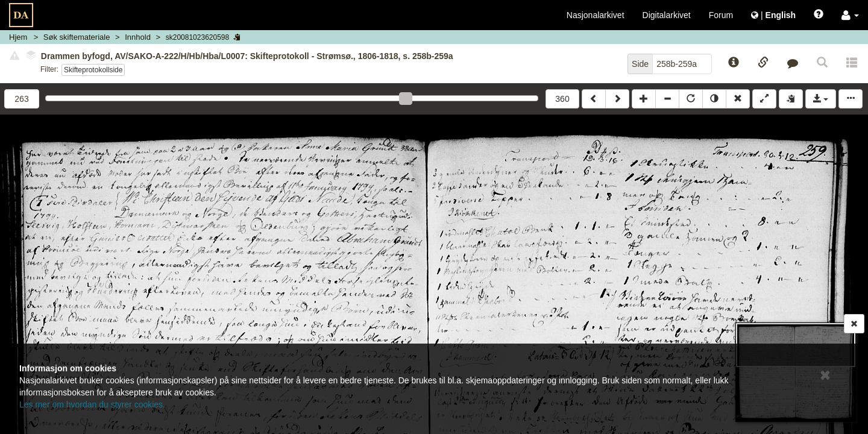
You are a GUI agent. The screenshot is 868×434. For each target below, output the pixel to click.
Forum (721, 15)
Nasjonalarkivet (596, 15)
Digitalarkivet (667, 15)
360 (562, 99)
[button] (850, 15)
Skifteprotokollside (93, 70)
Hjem (18, 37)
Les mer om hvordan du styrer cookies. (92, 404)
